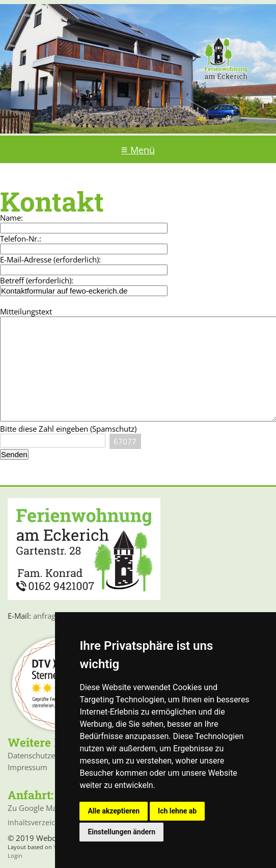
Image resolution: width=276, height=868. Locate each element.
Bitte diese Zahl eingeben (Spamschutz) (68, 429)
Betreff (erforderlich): (37, 280)
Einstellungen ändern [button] (121, 832)
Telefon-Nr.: (21, 239)
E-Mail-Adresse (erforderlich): (50, 259)
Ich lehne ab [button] (177, 811)
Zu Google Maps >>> (44, 808)
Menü (143, 150)
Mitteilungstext (26, 311)
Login (15, 856)
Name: (11, 218)
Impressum (27, 767)
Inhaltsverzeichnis (39, 823)
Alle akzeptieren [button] (114, 811)
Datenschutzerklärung (46, 755)
